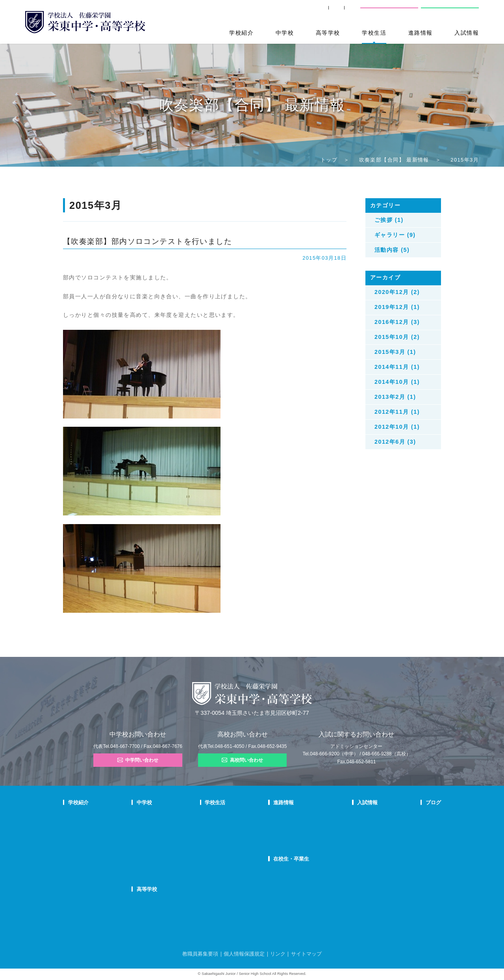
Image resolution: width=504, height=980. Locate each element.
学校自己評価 (81, 886)
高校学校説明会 (359, 846)
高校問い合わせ (449, 11)
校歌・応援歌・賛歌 (88, 846)
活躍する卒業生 (290, 836)
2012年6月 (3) (395, 442)
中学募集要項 (356, 826)
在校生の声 (172, 836)
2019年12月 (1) (397, 307)
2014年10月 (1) (397, 382)
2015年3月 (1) (395, 352)
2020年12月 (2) (397, 292)
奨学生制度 (354, 866)
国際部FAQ (172, 866)
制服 (224, 836)
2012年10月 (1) (397, 427)
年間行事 (229, 816)
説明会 (413, 836)
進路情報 (421, 33)
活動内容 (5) (392, 250)
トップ (329, 160)
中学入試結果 (356, 836)
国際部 (168, 856)
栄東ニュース (419, 816)
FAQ (166, 846)
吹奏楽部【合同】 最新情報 (394, 160)
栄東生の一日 (174, 826)
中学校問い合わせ (389, 11)
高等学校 (328, 33)
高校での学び (174, 902)
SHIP (264, 12)
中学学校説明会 (359, 816)
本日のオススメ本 (424, 866)
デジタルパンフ (83, 876)
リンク (278, 954)
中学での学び (174, 816)
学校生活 (374, 33)
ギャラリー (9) (395, 235)
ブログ (414, 802)
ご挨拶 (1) (389, 220)
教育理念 (77, 826)
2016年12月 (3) (397, 322)
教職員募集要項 (200, 954)
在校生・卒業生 (293, 859)
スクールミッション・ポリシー (98, 836)
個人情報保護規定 (244, 954)
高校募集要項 (356, 856)
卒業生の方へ (301, 12)
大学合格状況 (288, 826)
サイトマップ (306, 954)
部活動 (413, 856)
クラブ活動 (231, 826)
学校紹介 (241, 33)
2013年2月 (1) (395, 397)
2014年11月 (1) (397, 367)
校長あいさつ (81, 816)
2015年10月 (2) (397, 337)
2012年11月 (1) (397, 412)
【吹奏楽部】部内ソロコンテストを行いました (147, 241)
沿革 (72, 856)
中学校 (285, 33)
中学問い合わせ (138, 760)
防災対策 (77, 866)
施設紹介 (229, 846)
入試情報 (467, 33)
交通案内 (342, 12)
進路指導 (283, 816)
